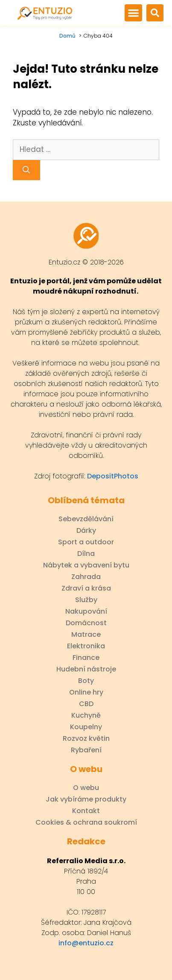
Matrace (86, 635)
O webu (86, 788)
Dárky (86, 531)
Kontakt (86, 811)
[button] (133, 13)
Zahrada (86, 577)
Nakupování (86, 612)
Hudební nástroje (86, 669)
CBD (86, 704)
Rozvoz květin (86, 739)
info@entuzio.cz (86, 943)
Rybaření (86, 750)
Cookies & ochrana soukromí (86, 823)
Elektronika (86, 646)
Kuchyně (86, 716)
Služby (86, 600)
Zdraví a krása (86, 588)
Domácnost (86, 623)
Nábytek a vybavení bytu (86, 565)
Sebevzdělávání (86, 519)
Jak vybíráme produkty (86, 799)
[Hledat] (26, 170)
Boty (86, 681)
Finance (86, 658)
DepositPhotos (113, 476)
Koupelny (86, 727)
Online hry (86, 692)
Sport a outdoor (86, 542)
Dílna (86, 554)
